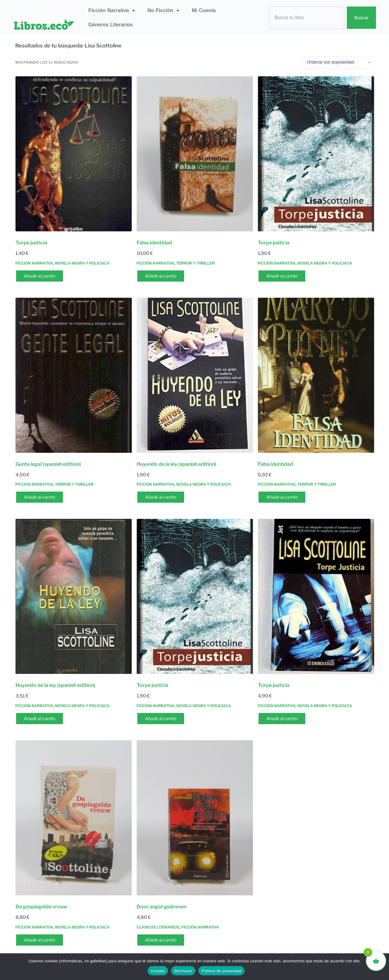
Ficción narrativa (112, 11)
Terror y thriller (196, 263)
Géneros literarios (111, 25)
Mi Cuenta (204, 10)
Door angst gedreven (161, 907)
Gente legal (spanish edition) (48, 464)
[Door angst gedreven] (195, 818)
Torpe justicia (31, 243)
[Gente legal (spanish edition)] (74, 375)
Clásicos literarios (158, 927)
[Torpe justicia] (74, 154)
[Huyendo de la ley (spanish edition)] (195, 375)
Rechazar (183, 971)
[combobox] (307, 18)
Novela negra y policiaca (82, 263)
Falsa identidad (154, 243)
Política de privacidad (221, 971)
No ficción (164, 11)
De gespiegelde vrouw (41, 907)
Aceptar (158, 971)
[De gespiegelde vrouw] (74, 818)
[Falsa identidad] (195, 154)
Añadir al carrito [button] (40, 276)
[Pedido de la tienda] (338, 62)
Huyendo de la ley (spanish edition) (177, 464)
